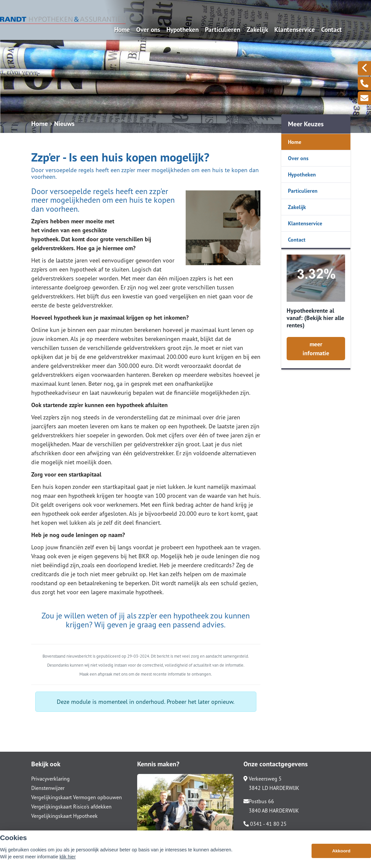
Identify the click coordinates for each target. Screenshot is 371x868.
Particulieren (223, 29)
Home (122, 29)
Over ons (148, 29)
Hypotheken (183, 29)
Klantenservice (295, 29)
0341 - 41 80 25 (265, 824)
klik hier (68, 857)
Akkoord (341, 851)
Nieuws (64, 124)
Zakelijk (257, 29)
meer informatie (316, 349)
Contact (331, 29)
